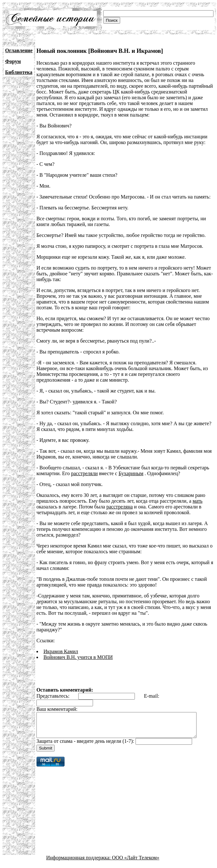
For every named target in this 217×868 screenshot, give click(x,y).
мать (198, 501)
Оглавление (19, 50)
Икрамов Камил (61, 651)
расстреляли (84, 473)
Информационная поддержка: (79, 862)
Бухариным (131, 473)
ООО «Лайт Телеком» (136, 862)
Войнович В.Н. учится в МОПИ (78, 657)
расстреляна (120, 507)
